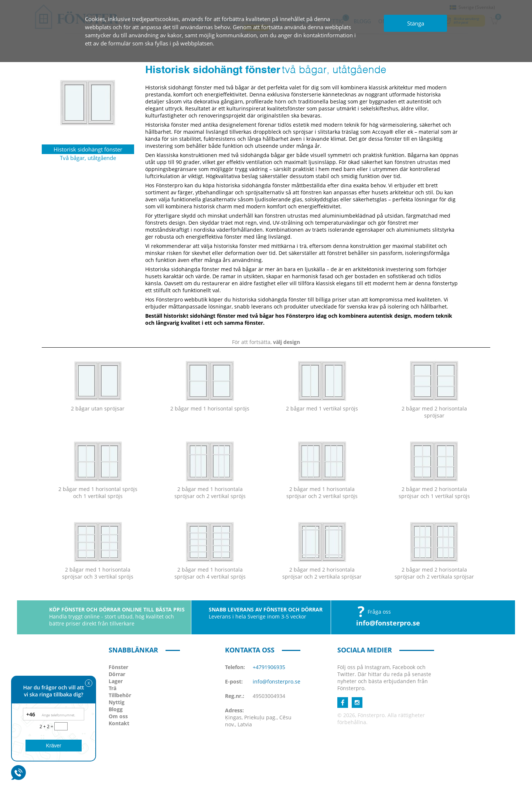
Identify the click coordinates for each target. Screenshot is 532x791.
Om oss (118, 716)
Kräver (53, 746)
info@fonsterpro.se (388, 623)
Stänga (416, 23)
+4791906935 (269, 667)
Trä (112, 688)
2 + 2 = (47, 727)
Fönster (118, 667)
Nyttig (117, 702)
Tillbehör (120, 695)
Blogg (116, 709)
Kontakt (119, 723)
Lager (116, 681)
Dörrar (117, 674)
